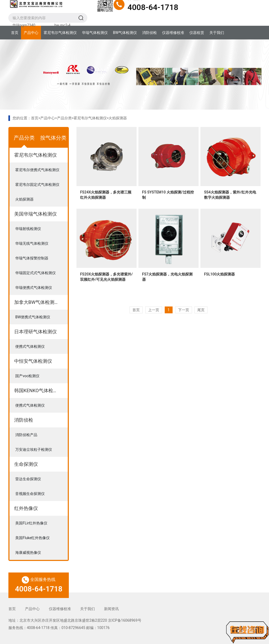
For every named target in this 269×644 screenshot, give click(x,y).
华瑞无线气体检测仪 (32, 243)
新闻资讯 (111, 609)
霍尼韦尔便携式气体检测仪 (37, 170)
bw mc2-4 (62, 25)
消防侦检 (149, 33)
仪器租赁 (197, 33)
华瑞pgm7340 (24, 25)
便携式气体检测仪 (30, 346)
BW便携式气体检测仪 (33, 317)
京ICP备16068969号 (125, 620)
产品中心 (31, 33)
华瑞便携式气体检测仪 (34, 288)
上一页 (154, 310)
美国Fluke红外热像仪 (32, 538)
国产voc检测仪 (27, 376)
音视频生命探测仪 (30, 494)
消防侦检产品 (26, 435)
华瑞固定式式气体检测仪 (35, 273)
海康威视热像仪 (28, 553)
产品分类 (64, 118)
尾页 (201, 310)
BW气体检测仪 (125, 33)
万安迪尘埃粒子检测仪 (34, 449)
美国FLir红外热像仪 (31, 523)
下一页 (184, 310)
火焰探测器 (118, 118)
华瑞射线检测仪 (28, 229)
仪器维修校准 (173, 33)
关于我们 (217, 33)
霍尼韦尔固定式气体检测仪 (37, 185)
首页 (15, 33)
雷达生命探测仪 (28, 479)
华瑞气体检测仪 (95, 33)
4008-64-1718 (153, 7)
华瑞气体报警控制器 (32, 258)
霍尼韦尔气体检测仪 (60, 33)
